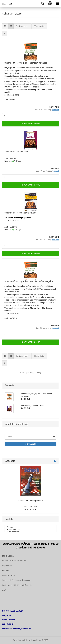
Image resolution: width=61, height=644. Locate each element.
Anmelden (30, 444)
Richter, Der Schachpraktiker (30, 501)
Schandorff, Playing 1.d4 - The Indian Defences (26, 63)
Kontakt (5, 570)
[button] (5, 26)
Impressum (7, 565)
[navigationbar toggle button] (57, 4)
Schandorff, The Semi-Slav (16, 152)
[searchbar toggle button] (43, 4)
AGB (4, 590)
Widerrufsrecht (8, 575)
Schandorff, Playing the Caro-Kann (20, 213)
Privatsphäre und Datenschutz (15, 560)
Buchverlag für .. (30, 532)
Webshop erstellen (21, 640)
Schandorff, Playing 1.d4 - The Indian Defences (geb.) (29, 281)
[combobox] (23, 26)
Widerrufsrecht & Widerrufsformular (17, 585)
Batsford (30, 527)
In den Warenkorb (30, 124)
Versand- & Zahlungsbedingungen (16, 580)
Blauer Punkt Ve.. (30, 530)
